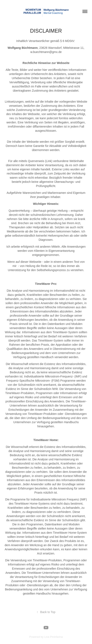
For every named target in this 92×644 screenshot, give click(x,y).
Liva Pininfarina (54, 637)
